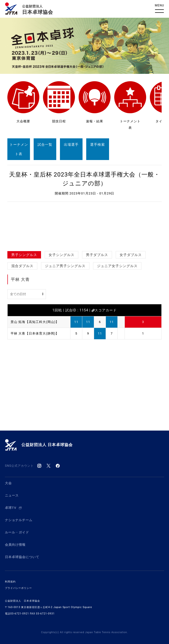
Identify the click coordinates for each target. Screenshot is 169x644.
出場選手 (71, 145)
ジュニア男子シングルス (65, 266)
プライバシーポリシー (18, 588)
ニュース (12, 495)
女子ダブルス (131, 255)
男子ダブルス (97, 255)
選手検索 (98, 145)
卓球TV (13, 508)
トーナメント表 (19, 149)
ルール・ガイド (17, 532)
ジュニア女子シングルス (117, 266)
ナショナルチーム (19, 520)
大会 (8, 483)
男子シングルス (24, 255)
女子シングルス (62, 255)
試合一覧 (45, 145)
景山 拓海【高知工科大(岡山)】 (35, 322)
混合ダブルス (22, 266)
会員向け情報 (15, 545)
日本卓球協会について (22, 557)
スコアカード (104, 310)
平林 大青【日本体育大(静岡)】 (35, 333)
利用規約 (10, 582)
